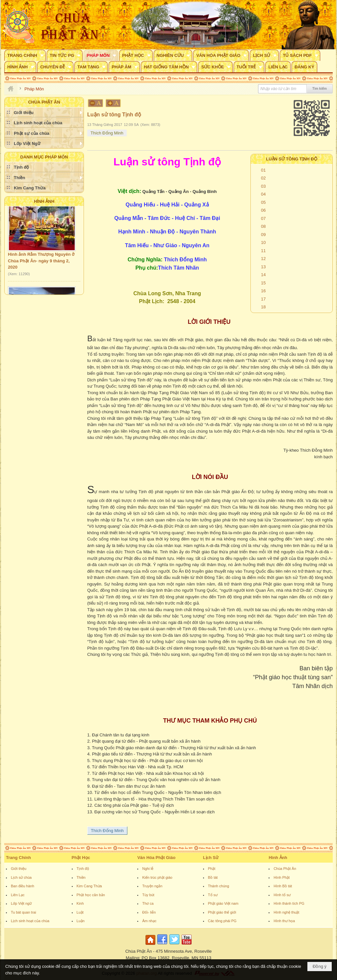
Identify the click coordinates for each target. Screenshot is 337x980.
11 (263, 251)
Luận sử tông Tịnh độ (292, 159)
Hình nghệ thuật (286, 912)
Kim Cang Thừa (89, 886)
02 (263, 178)
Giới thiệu (19, 869)
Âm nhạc (149, 921)
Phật (212, 869)
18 (263, 307)
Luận (81, 921)
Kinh (80, 903)
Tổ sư (213, 895)
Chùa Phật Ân (285, 869)
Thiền (81, 877)
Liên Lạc (18, 895)
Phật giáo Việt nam (223, 903)
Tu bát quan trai (24, 912)
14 (263, 275)
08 (263, 226)
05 (263, 202)
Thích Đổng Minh (107, 133)
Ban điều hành (23, 886)
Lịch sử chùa (21, 877)
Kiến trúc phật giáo (157, 877)
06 (263, 210)
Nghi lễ (148, 869)
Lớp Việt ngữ (21, 903)
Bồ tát (213, 877)
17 (263, 299)
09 (263, 235)
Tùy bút (148, 895)
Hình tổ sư (282, 895)
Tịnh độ (83, 869)
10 (263, 242)
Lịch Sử (211, 858)
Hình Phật (282, 877)
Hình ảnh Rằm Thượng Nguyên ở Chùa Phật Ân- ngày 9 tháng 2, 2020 (41, 263)
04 (263, 194)
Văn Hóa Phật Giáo (156, 858)
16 (263, 291)
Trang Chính (18, 858)
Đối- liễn (149, 912)
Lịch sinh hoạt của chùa (30, 921)
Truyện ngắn (152, 886)
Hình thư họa (284, 921)
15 (263, 283)
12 (263, 259)
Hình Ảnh (44, 201)
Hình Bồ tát (283, 886)
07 (263, 218)
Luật (80, 912)
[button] (25, 55)
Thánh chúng (219, 886)
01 (263, 170)
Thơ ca (148, 903)
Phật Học (81, 858)
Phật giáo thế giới (222, 912)
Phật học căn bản (91, 895)
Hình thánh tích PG (289, 903)
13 (263, 267)
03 (263, 186)
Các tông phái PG (222, 921)
